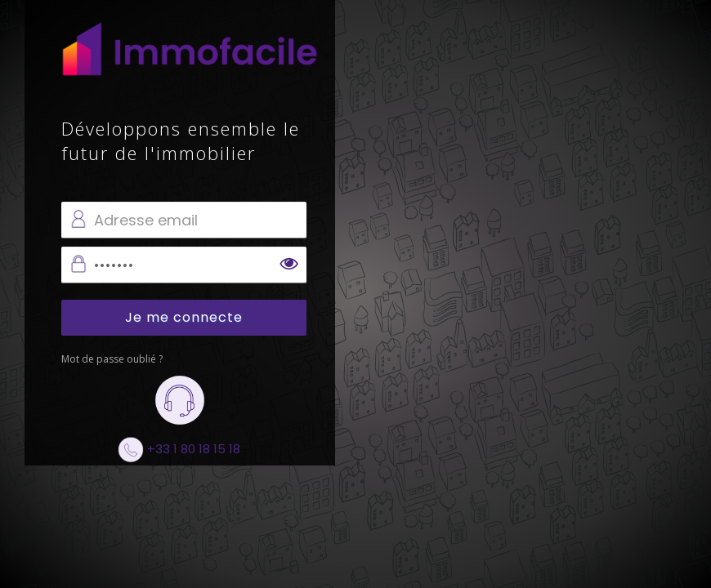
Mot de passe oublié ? (112, 359)
